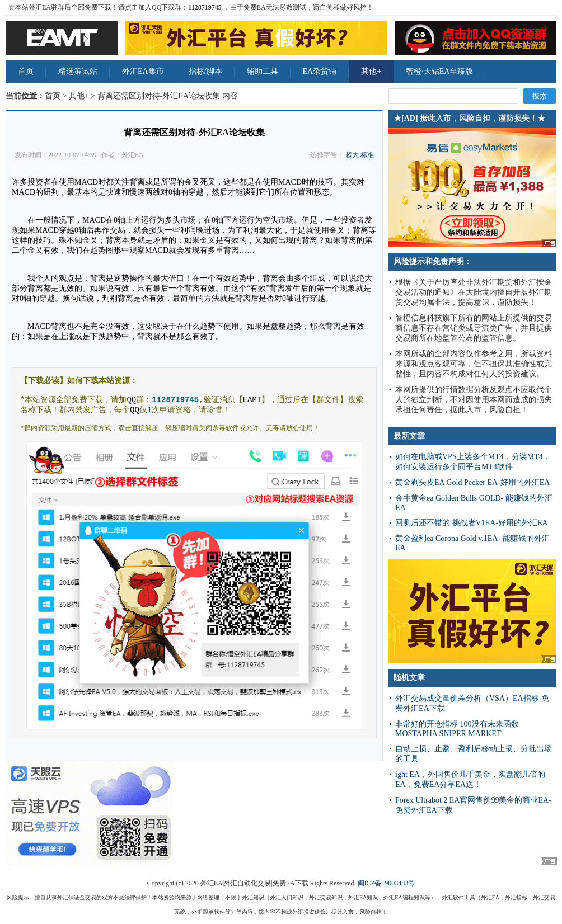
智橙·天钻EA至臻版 (439, 71)
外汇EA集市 (143, 71)
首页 (26, 71)
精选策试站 (78, 71)
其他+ (371, 71)
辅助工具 (263, 71)
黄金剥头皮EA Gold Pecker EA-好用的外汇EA (472, 482)
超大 (352, 155)
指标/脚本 (205, 71)
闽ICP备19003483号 (387, 883)
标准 (367, 155)
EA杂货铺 (320, 71)
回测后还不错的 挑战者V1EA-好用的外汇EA (472, 523)
